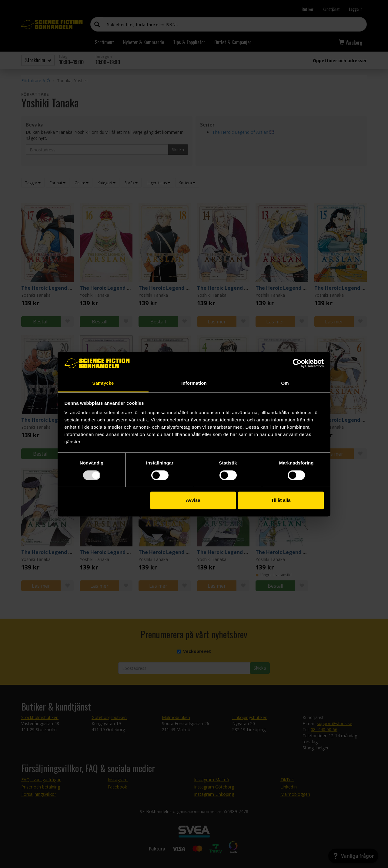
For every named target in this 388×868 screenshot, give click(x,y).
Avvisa (193, 500)
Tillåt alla (281, 500)
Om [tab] (285, 383)
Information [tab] (194, 383)
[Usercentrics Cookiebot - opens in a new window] (297, 363)
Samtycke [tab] (103, 383)
